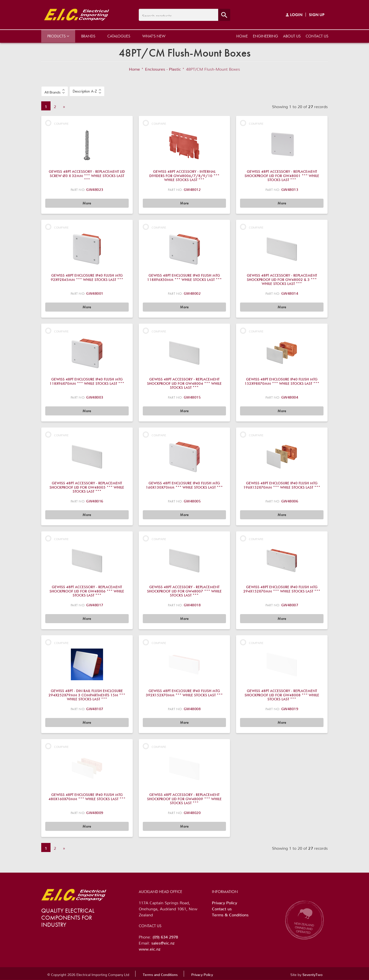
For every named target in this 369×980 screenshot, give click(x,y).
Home (242, 36)
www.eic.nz (150, 948)
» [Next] (64, 106)
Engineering (265, 36)
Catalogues (119, 36)
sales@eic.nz (163, 942)
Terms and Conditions (160, 974)
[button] (55, 91)
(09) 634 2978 (165, 936)
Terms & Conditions (230, 914)
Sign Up (317, 15)
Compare (57, 123)
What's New (154, 36)
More (87, 203)
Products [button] (58, 36)
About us (292, 36)
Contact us (317, 36)
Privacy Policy (224, 902)
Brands (88, 36)
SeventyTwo (312, 974)
